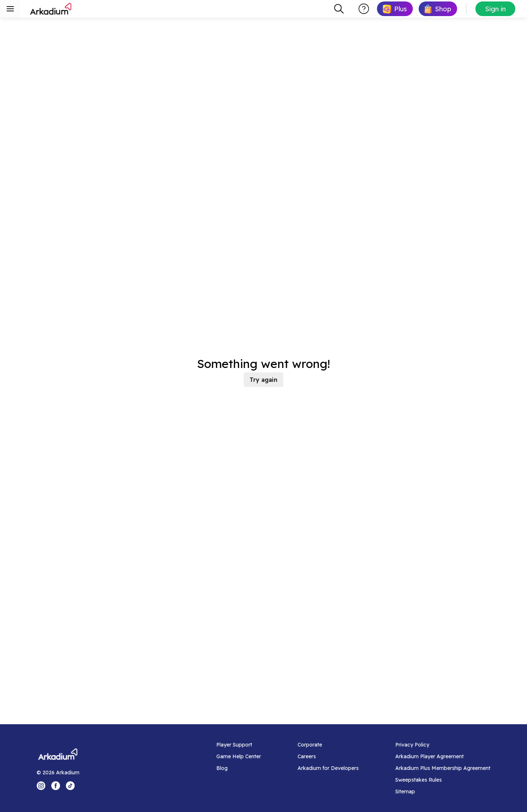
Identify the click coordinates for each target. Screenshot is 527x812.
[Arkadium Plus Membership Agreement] (443, 768)
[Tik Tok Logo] (70, 786)
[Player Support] (239, 745)
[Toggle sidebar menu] (10, 9)
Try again (263, 380)
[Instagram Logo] (41, 786)
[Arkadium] (51, 9)
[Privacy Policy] (443, 745)
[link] (395, 9)
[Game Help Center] (239, 756)
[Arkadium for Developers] (328, 768)
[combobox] (339, 9)
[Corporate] (328, 745)
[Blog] (239, 768)
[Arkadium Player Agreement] (443, 756)
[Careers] (328, 756)
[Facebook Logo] (56, 786)
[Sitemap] (443, 792)
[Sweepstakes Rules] (443, 780)
